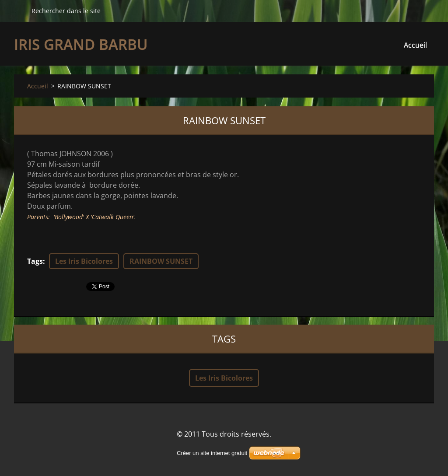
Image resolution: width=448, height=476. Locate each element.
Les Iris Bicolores (84, 261)
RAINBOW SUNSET (161, 261)
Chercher (19, 10)
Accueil (415, 45)
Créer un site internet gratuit (212, 453)
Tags (35, 261)
